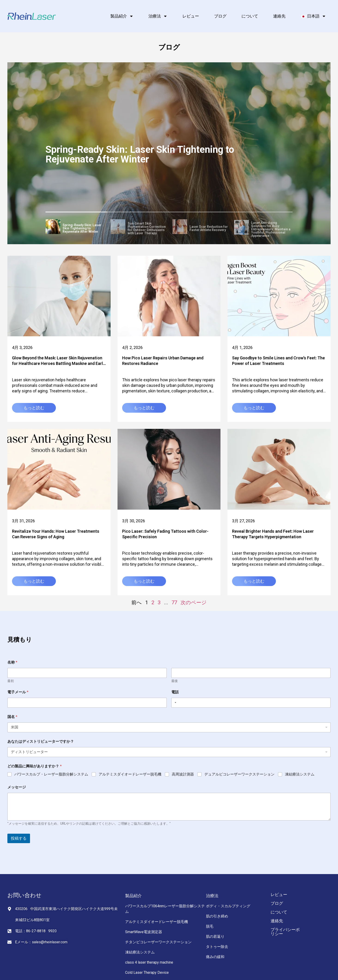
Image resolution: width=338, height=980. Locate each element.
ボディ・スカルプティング (228, 906)
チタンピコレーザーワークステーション (158, 942)
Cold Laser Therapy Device (147, 972)
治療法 (158, 16)
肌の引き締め (217, 916)
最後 (175, 681)
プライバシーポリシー (285, 932)
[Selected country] (175, 703)
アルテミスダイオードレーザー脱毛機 (130, 774)
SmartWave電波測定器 (144, 932)
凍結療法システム (300, 774)
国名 (12, 717)
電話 (175, 692)
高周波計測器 (183, 774)
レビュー (191, 16)
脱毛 (210, 926)
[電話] (251, 703)
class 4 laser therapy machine (149, 962)
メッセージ (17, 787)
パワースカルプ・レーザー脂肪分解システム (51, 774)
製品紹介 (122, 16)
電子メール (18, 692)
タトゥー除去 (217, 947)
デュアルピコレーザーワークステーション (239, 774)
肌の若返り (215, 936)
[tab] (76, 227)
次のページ (194, 603)
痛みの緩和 (215, 957)
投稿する (19, 838)
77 (174, 603)
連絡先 (279, 16)
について (250, 16)
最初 (11, 681)
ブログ (220, 16)
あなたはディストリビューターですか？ (41, 741)
